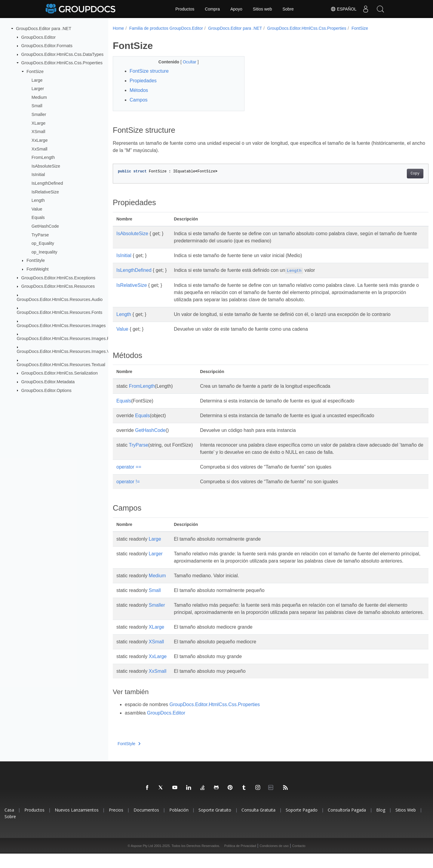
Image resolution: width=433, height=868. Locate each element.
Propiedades (143, 81)
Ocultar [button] (186, 62)
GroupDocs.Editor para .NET (44, 29)
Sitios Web (406, 824)
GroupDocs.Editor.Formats (47, 46)
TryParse (40, 235)
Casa (9, 824)
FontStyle (36, 260)
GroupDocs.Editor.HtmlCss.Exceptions (58, 278)
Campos (139, 100)
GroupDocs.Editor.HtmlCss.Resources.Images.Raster (68, 338)
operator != (128, 482)
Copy (393, 174)
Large (37, 80)
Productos (185, 9)
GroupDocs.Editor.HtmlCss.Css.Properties (62, 63)
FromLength (43, 157)
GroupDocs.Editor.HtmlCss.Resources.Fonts (60, 312)
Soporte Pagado (302, 824)
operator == (129, 467)
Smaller (39, 114)
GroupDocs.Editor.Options (46, 390)
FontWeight (37, 269)
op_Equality (43, 243)
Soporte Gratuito (215, 824)
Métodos (139, 90)
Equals (38, 217)
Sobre (288, 9)
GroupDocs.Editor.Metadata (48, 382)
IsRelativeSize (45, 192)
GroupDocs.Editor (38, 37)
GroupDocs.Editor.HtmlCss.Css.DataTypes (63, 54)
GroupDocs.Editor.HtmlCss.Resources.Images (61, 325)
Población (179, 824)
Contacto (299, 860)
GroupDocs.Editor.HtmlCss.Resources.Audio (60, 299)
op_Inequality (45, 252)
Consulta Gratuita (258, 824)
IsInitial (38, 175)
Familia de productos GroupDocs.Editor (166, 28)
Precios (116, 824)
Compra (212, 9)
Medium (39, 97)
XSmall (38, 132)
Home (118, 28)
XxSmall (40, 149)
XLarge (38, 123)
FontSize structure (149, 71)
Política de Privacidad (240, 860)
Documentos (146, 824)
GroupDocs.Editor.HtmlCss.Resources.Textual (61, 365)
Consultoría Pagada (347, 824)
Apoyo (236, 9)
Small (37, 106)
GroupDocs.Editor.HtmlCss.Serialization (60, 373)
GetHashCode (45, 226)
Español (343, 9)
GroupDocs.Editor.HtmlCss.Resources (58, 286)
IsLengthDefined (47, 183)
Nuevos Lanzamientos (77, 824)
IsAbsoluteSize (46, 166)
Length (38, 200)
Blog (381, 824)
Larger (38, 89)
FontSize (35, 71)
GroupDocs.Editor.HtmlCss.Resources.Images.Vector (68, 351)
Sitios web (263, 9)
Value (37, 209)
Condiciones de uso (274, 860)
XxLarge (40, 140)
